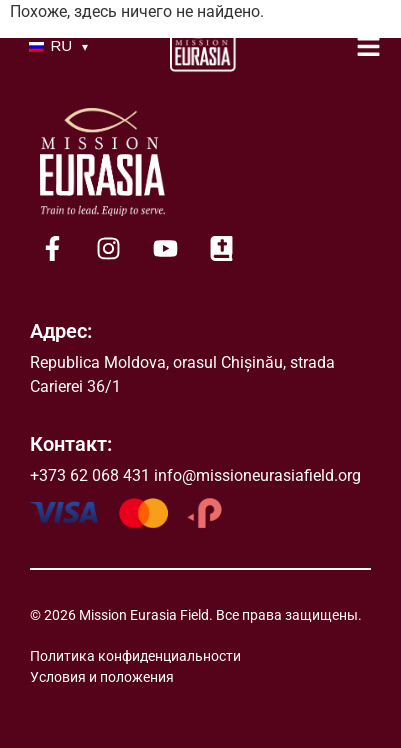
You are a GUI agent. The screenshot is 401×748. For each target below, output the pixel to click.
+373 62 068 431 (90, 475)
